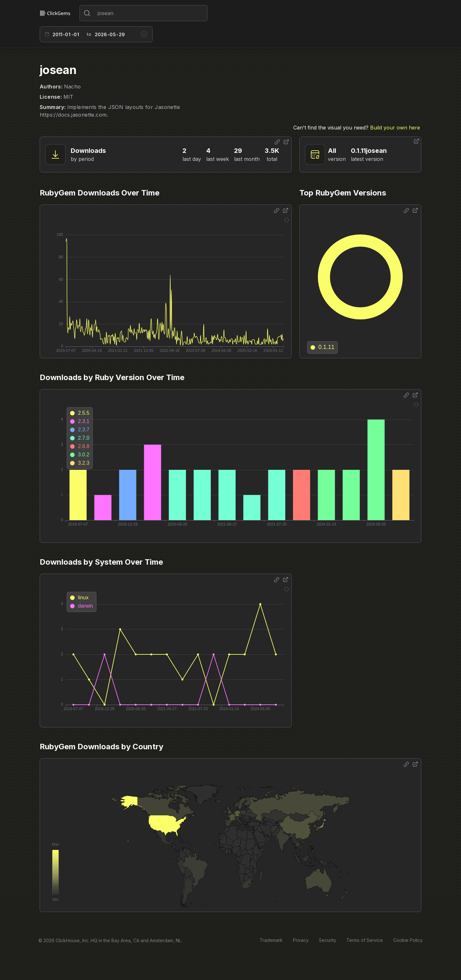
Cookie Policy (408, 940)
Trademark (271, 940)
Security (328, 940)
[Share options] (277, 142)
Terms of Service (365, 940)
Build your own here (395, 128)
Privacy (301, 940)
